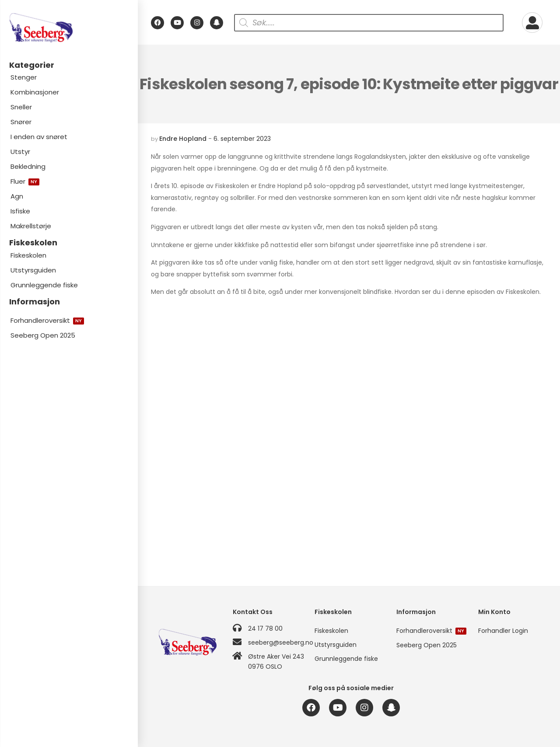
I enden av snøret (39, 137)
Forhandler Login (503, 631)
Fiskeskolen (28, 255)
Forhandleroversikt (47, 320)
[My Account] (532, 23)
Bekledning (28, 166)
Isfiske (20, 211)
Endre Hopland (183, 139)
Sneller (21, 107)
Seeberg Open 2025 (43, 335)
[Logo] (69, 28)
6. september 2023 (242, 139)
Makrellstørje (31, 226)
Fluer (25, 181)
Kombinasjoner (35, 92)
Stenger (24, 77)
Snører (21, 122)
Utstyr (20, 152)
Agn (17, 196)
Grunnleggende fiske (44, 285)
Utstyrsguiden (33, 270)
